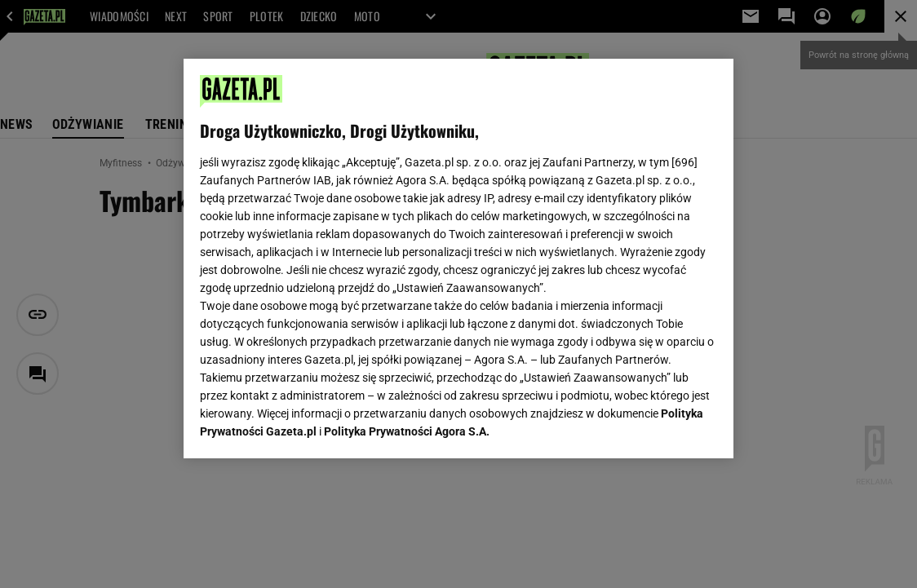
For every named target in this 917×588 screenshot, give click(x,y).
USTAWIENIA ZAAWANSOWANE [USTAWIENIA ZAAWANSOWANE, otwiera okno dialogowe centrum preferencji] (306, 426)
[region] (458, 259)
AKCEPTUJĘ (662, 427)
